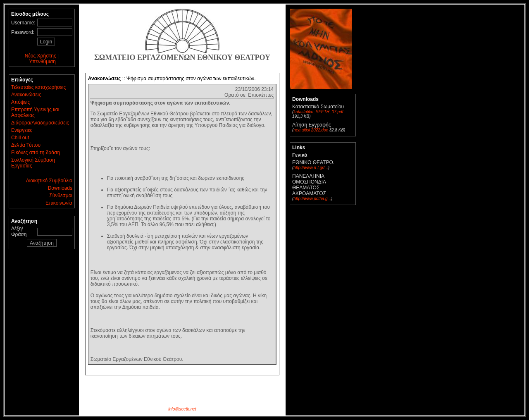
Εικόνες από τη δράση (36, 153)
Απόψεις (20, 102)
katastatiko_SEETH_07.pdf (318, 112)
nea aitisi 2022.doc (311, 130)
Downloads (60, 188)
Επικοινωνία (59, 203)
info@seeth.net (182, 409)
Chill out (20, 138)
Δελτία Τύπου (26, 145)
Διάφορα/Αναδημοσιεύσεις (40, 123)
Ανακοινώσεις (26, 95)
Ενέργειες (22, 130)
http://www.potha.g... (312, 199)
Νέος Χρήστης (41, 56)
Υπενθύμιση (42, 62)
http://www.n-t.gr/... (311, 168)
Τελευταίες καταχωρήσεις (38, 87)
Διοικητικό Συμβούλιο (49, 181)
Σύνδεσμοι (61, 196)
